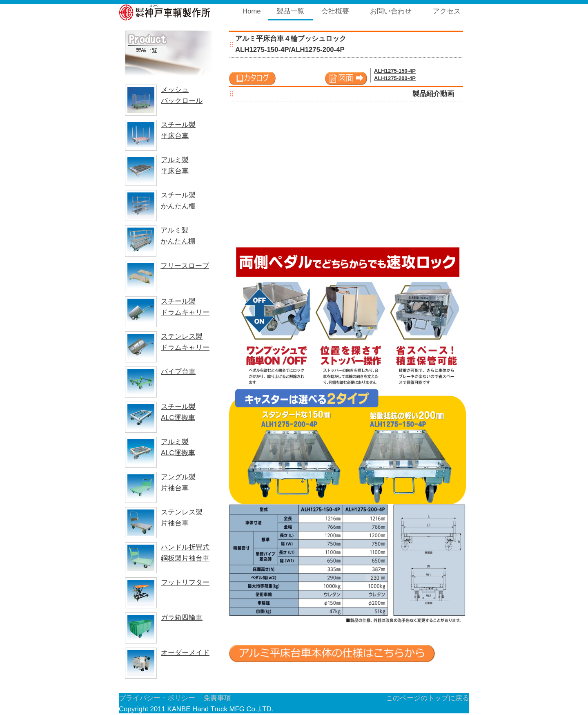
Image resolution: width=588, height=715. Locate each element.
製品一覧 (290, 11)
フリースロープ (185, 266)
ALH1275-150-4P (395, 71)
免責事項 (217, 698)
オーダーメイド (185, 653)
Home (252, 11)
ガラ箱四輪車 (182, 618)
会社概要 (335, 11)
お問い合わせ (391, 11)
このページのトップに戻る (428, 698)
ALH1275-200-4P (395, 78)
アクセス (447, 11)
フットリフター (185, 582)
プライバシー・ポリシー (157, 698)
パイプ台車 (178, 372)
